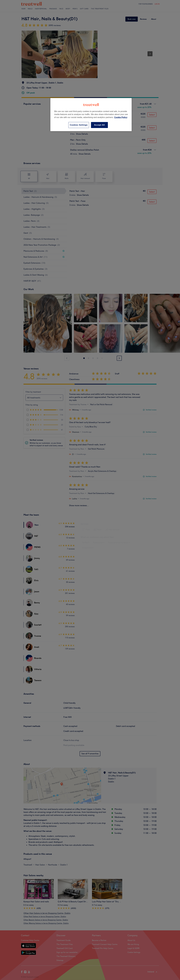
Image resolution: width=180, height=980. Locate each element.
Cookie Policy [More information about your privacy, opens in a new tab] (121, 117)
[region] (91, 115)
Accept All (99, 125)
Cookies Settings (79, 125)
